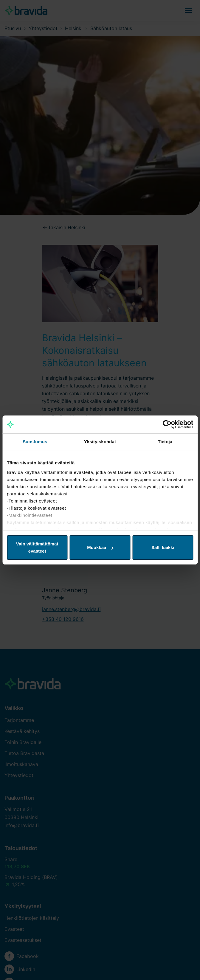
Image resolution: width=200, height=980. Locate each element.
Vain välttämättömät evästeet (37, 547)
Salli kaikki (163, 547)
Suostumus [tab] (35, 442)
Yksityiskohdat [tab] (100, 442)
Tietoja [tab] (165, 442)
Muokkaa (100, 547)
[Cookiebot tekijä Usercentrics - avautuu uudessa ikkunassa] (167, 424)
